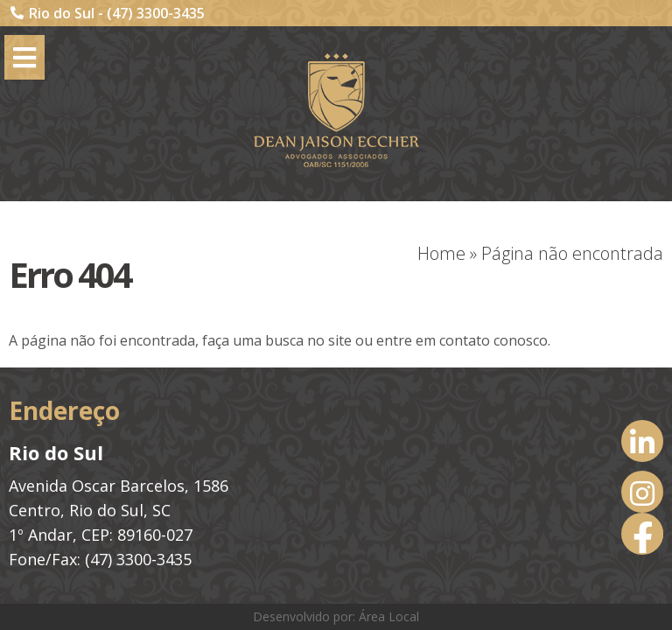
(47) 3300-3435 (156, 13)
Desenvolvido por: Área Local (336, 616)
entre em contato (433, 340)
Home (441, 253)
